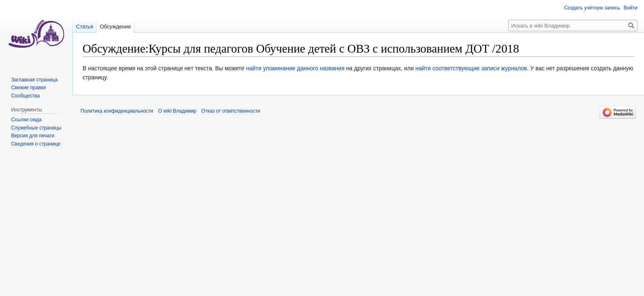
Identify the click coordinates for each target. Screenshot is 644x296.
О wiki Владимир (177, 111)
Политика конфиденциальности (117, 111)
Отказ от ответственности (231, 111)
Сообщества (25, 96)
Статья (85, 27)
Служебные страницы (36, 128)
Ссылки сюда (26, 120)
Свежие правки (28, 88)
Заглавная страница (34, 80)
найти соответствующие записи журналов (471, 68)
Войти (630, 8)
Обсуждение (115, 27)
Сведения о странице (36, 144)
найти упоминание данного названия (295, 68)
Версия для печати (33, 136)
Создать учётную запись (592, 8)
